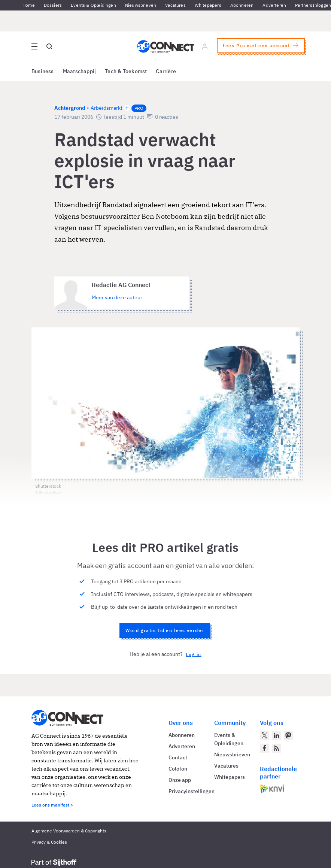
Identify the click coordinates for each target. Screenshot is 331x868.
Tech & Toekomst (126, 71)
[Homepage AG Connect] (166, 46)
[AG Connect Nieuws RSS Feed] (276, 748)
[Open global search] (49, 46)
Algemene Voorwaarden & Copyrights (69, 831)
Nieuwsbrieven (141, 5)
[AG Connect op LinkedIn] (276, 735)
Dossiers (53, 5)
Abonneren (242, 5)
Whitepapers (208, 5)
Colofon (178, 769)
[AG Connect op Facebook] (264, 748)
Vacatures (175, 5)
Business (43, 71)
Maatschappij (80, 71)
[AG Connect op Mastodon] (288, 735)
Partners (304, 5)
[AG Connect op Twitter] (264, 735)
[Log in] (205, 46)
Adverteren (274, 5)
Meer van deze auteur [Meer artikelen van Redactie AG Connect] (117, 297)
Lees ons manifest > (52, 805)
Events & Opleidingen (93, 5)
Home (29, 5)
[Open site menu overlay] (34, 46)
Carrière (166, 71)
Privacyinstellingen (192, 791)
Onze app (180, 780)
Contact (178, 757)
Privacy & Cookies (49, 842)
